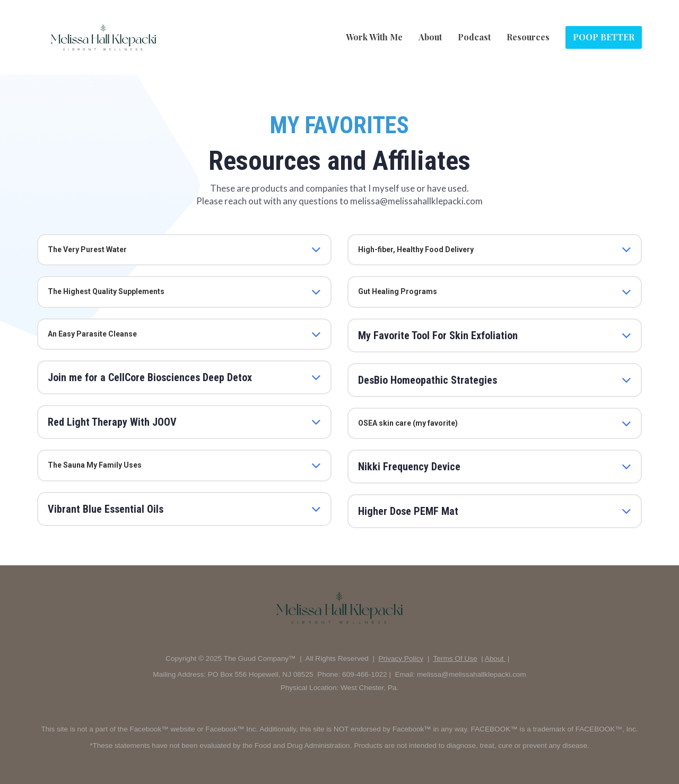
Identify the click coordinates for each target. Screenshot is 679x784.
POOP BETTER (604, 37)
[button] (316, 249)
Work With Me (374, 37)
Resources (528, 37)
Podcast (474, 37)
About (430, 37)
